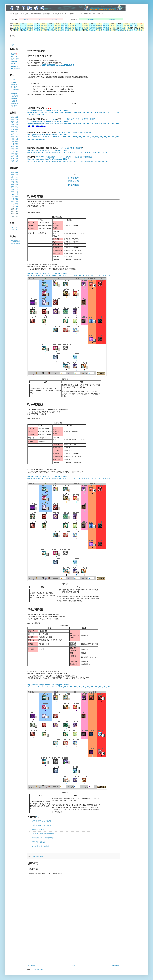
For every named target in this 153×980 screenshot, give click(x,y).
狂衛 (39, 26)
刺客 (34, 857)
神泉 (90, 26)
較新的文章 (32, 966)
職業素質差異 (16, 241)
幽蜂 (132, 26)
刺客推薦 (14, 106)
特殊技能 (54, 19)
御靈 (46, 26)
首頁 (74, 966)
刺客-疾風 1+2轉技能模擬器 (41, 846)
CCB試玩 (14, 56)
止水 (111, 26)
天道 (25, 26)
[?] (37, 817)
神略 (104, 26)
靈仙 (21, 26)
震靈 (83, 26)
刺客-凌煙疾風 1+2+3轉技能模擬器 (43, 838)
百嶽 (139, 26)
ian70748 (53, 119)
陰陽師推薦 (15, 103)
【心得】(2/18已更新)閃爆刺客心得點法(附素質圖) (73, 132)
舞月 (63, 26)
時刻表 (14, 54)
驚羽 (121, 26)
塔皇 (18, 26)
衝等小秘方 (15, 59)
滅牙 (115, 26)
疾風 (49, 26)
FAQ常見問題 (16, 69)
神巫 (42, 26)
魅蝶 (135, 26)
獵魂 (56, 26)
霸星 (35, 26)
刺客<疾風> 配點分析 (39, 842)
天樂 (73, 26)
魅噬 (101, 26)
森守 (59, 26)
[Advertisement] (55, 42)
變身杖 (14, 64)
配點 (41, 857)
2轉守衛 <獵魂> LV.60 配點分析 (42, 825)
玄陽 (80, 26)
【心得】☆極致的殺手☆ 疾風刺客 (71, 148)
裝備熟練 (14, 61)
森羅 (142, 26)
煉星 (87, 26)
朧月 (125, 26)
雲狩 (28, 26)
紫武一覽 (14, 227)
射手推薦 (14, 99)
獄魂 (108, 26)
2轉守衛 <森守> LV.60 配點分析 (42, 821)
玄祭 (66, 26)
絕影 (52, 26)
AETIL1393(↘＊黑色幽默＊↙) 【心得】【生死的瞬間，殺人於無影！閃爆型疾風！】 (65, 157)
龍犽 (32, 26)
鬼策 (77, 26)
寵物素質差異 (16, 243)
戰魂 (94, 26)
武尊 (15, 26)
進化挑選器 (90, 19)
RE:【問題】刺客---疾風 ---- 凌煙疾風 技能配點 (79, 119)
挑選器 (26, 19)
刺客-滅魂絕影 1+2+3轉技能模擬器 (43, 834)
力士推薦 (14, 101)
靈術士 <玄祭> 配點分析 (39, 829)
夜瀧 (97, 26)
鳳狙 (70, 26)
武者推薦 (14, 94)
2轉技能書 (15, 66)
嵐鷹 (118, 26)
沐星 (128, 26)
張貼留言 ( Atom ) (38, 969)
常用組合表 (112, 19)
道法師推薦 (15, 96)
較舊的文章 (115, 966)
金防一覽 (14, 230)
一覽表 (39, 19)
